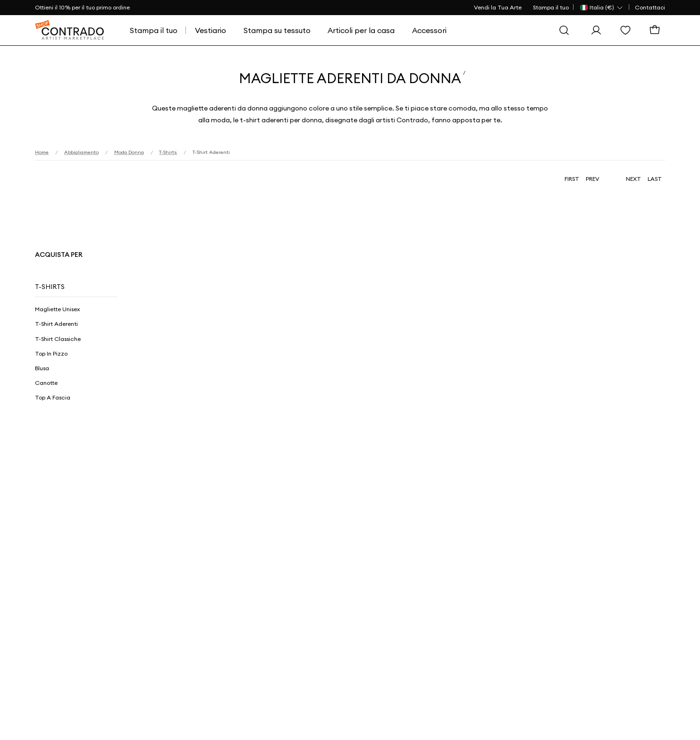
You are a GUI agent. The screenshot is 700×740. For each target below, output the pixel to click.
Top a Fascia (53, 397)
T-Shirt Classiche (58, 339)
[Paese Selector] (602, 8)
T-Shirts (50, 287)
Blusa (42, 368)
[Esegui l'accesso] (599, 30)
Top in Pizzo (51, 353)
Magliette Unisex (57, 309)
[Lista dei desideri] (628, 30)
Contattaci (650, 7)
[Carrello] (657, 30)
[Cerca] (566, 30)
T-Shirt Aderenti (56, 324)
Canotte (46, 383)
